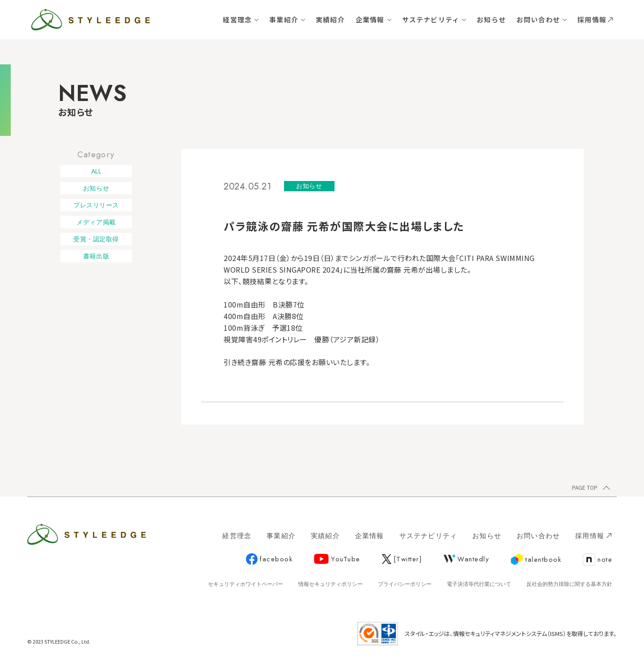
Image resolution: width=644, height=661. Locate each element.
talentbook (536, 560)
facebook (269, 560)
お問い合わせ (538, 19)
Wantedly (466, 559)
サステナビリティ (431, 19)
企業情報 (370, 19)
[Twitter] (402, 559)
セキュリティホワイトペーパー (246, 584)
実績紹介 (330, 19)
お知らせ (491, 19)
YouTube (337, 559)
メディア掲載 (96, 222)
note (597, 560)
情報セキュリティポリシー (330, 584)
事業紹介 (284, 19)
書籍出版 (96, 256)
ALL (96, 171)
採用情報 (595, 19)
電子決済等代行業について (479, 584)
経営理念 (237, 19)
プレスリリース (96, 205)
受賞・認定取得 (96, 239)
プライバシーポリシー (405, 584)
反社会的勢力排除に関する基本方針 (569, 584)
